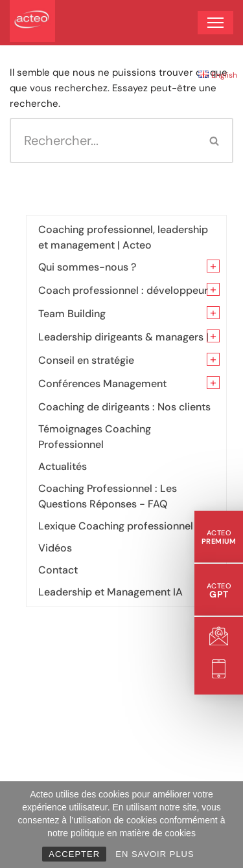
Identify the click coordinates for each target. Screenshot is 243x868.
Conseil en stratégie (86, 360)
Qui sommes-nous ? (87, 267)
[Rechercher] (103, 140)
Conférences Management (102, 384)
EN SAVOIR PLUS (155, 854)
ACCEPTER (74, 854)
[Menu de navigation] (215, 23)
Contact (58, 570)
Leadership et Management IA (110, 592)
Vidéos (55, 548)
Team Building (72, 314)
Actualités (63, 466)
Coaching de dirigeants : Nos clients (124, 407)
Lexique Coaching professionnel (116, 526)
